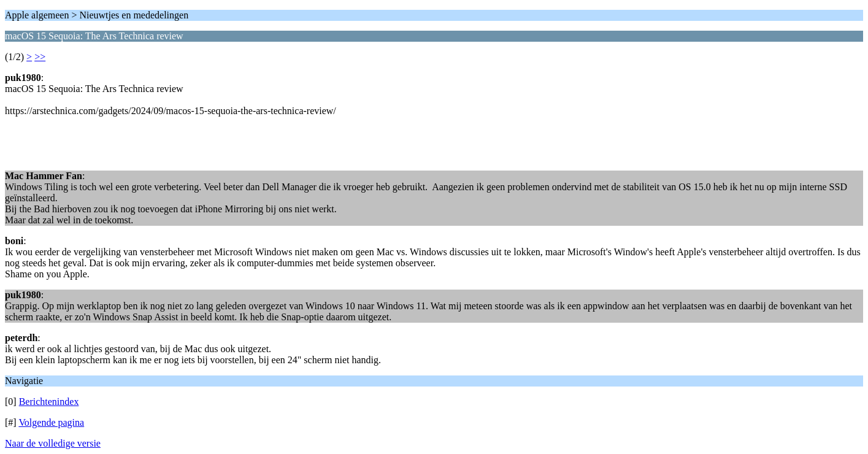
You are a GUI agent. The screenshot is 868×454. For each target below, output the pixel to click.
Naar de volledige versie (53, 443)
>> (40, 57)
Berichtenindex (49, 402)
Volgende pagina (51, 422)
